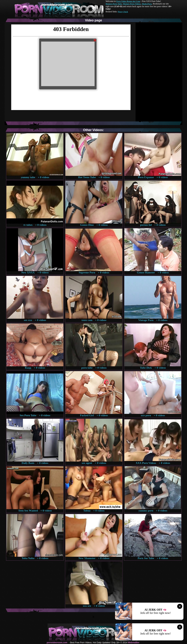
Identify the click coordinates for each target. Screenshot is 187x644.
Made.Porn (147, 4)
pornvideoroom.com (57, 643)
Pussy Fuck (123, 12)
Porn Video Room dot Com (128, 1)
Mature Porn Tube (114, 4)
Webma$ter (134, 643)
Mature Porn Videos (132, 4)
